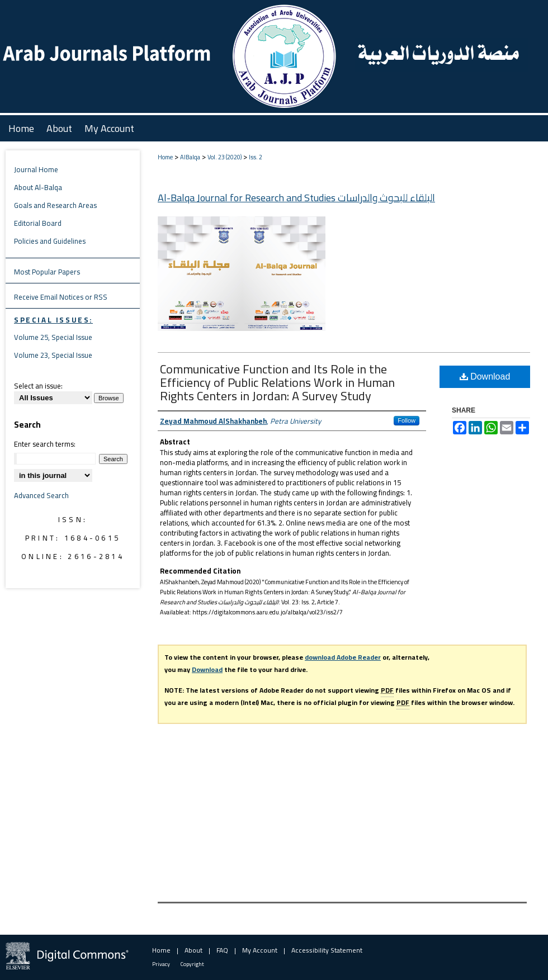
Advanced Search (41, 495)
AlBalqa (190, 157)
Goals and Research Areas (55, 205)
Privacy (161, 964)
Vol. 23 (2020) (225, 157)
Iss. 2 (256, 157)
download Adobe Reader (343, 657)
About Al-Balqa (38, 187)
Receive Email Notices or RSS (61, 297)
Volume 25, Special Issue (53, 337)
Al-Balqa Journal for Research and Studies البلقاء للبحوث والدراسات (296, 198)
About (193, 950)
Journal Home (36, 169)
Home (165, 157)
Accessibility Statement (327, 950)
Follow (407, 420)
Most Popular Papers (47, 272)
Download (485, 377)
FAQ (222, 950)
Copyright (192, 964)
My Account (260, 950)
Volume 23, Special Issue (53, 355)
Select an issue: (38, 386)
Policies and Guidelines (50, 241)
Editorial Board (38, 223)
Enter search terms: (45, 444)
